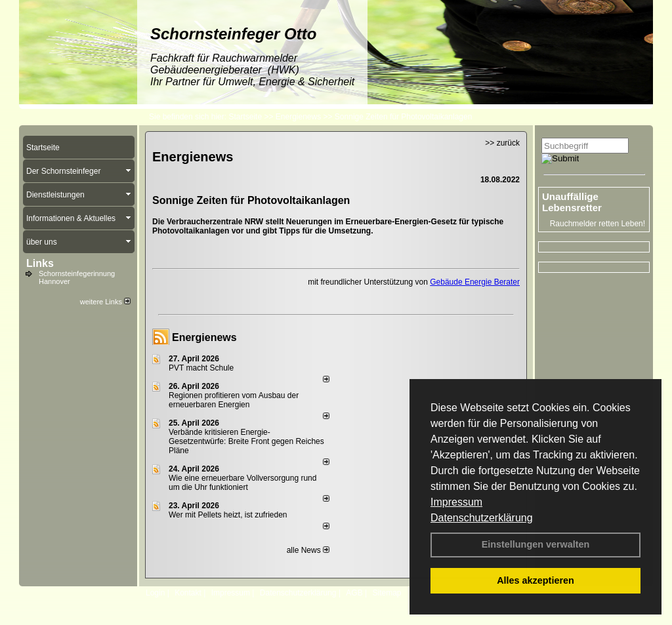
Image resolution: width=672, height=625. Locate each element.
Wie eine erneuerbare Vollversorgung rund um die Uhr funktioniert (242, 483)
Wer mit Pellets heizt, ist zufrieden (228, 515)
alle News (308, 550)
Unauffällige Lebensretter (572, 202)
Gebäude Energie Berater (475, 282)
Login (155, 593)
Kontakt (188, 593)
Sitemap (387, 593)
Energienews (204, 337)
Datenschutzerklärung (482, 518)
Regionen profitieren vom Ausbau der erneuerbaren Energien (234, 400)
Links (40, 263)
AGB (354, 593)
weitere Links (105, 302)
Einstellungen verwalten (536, 544)
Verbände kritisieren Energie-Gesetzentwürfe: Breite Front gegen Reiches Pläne (246, 441)
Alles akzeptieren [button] (535, 580)
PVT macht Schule (201, 368)
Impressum (456, 502)
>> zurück (502, 143)
